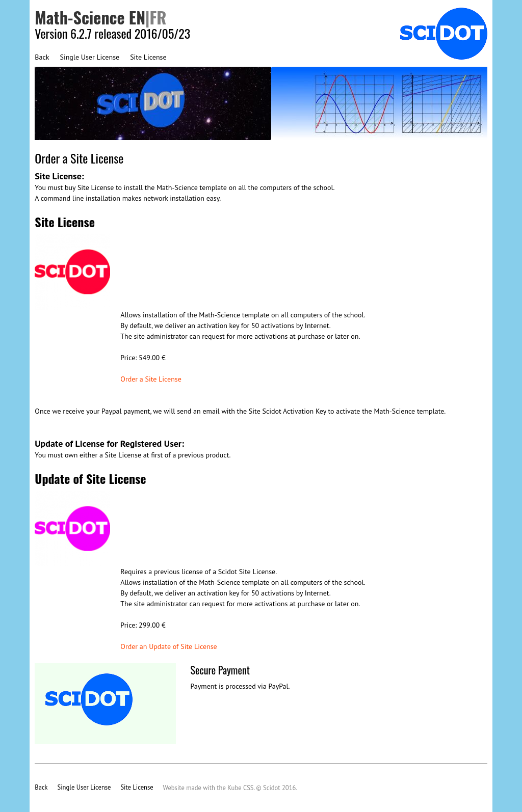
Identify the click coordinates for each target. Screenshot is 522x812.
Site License (148, 57)
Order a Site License (151, 379)
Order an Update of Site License (168, 646)
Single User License (89, 57)
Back (42, 57)
